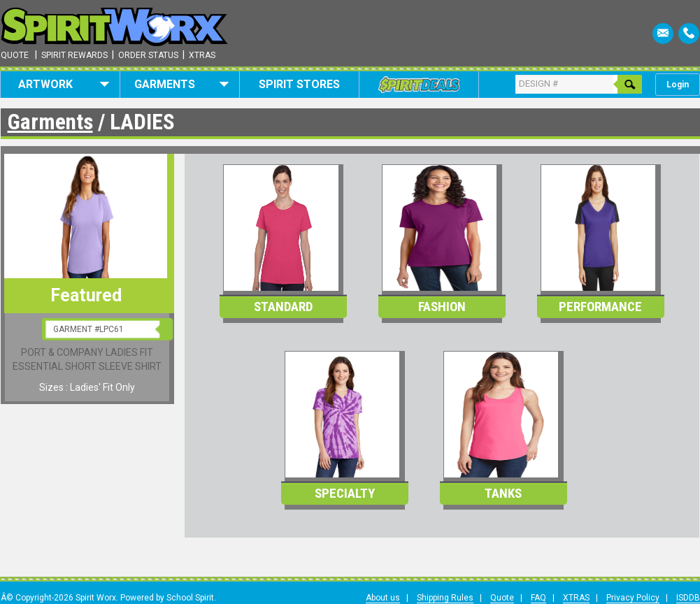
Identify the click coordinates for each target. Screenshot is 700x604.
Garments (181, 84)
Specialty (345, 493)
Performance (600, 307)
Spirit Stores (299, 84)
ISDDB (688, 598)
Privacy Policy (633, 598)
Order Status (148, 55)
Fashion (442, 307)
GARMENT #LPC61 (88, 329)
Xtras (202, 55)
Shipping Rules (445, 598)
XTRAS (576, 598)
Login (678, 85)
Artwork (64, 84)
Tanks (503, 493)
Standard (283, 307)
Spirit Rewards (74, 55)
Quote (15, 55)
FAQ (538, 598)
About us (383, 598)
